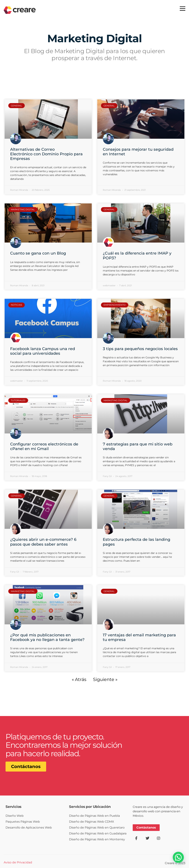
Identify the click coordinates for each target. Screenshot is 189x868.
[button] (178, 857)
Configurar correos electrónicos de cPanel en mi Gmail (44, 446)
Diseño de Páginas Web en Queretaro (97, 828)
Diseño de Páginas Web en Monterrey (97, 839)
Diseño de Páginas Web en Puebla (94, 816)
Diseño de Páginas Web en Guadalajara (98, 833)
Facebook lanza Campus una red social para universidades (43, 351)
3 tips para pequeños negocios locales (140, 349)
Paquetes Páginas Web (23, 822)
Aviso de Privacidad (18, 862)
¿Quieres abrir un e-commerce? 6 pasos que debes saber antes (43, 542)
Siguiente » (105, 679)
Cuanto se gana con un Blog (38, 253)
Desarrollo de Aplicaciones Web (29, 828)
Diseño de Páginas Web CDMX (92, 822)
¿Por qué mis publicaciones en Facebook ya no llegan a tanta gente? (47, 637)
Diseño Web (15, 816)
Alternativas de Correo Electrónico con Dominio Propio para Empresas (46, 154)
